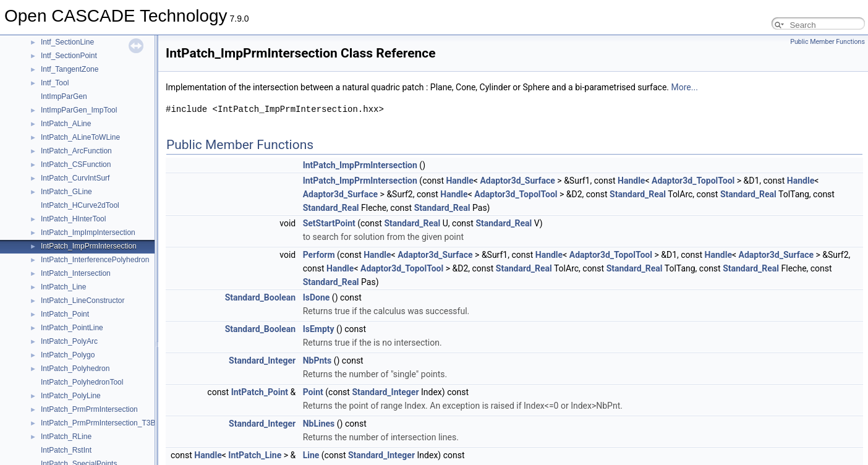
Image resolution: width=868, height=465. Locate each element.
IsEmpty (319, 329)
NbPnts (317, 360)
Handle (459, 181)
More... (685, 87)
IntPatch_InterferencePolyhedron (95, 260)
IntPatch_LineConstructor (83, 301)
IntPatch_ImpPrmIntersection (89, 246)
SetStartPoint (329, 223)
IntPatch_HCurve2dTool (80, 205)
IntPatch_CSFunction (76, 164)
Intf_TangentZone (70, 69)
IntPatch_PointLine (72, 328)
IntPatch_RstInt (66, 450)
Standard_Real (638, 194)
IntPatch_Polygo (68, 355)
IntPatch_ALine (66, 124)
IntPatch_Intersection (76, 273)
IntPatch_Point (65, 314)
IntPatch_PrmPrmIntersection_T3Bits (102, 423)
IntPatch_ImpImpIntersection (88, 232)
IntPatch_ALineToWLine (80, 137)
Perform (319, 255)
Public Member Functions (828, 42)
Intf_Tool (55, 83)
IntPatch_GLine (66, 192)
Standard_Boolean (261, 297)
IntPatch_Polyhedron (75, 369)
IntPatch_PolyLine (71, 396)
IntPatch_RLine (66, 437)
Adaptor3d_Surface (517, 181)
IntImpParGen (64, 96)
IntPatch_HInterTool (73, 219)
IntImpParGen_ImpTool (79, 110)
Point (313, 392)
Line (311, 455)
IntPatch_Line (63, 287)
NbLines (319, 424)
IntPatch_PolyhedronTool (82, 382)
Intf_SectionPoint (69, 56)
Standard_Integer (262, 360)
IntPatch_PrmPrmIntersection (89, 409)
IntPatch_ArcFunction (76, 151)
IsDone (317, 297)
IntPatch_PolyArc (69, 341)
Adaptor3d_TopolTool (693, 181)
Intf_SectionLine (67, 42)
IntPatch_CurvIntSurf (75, 178)
